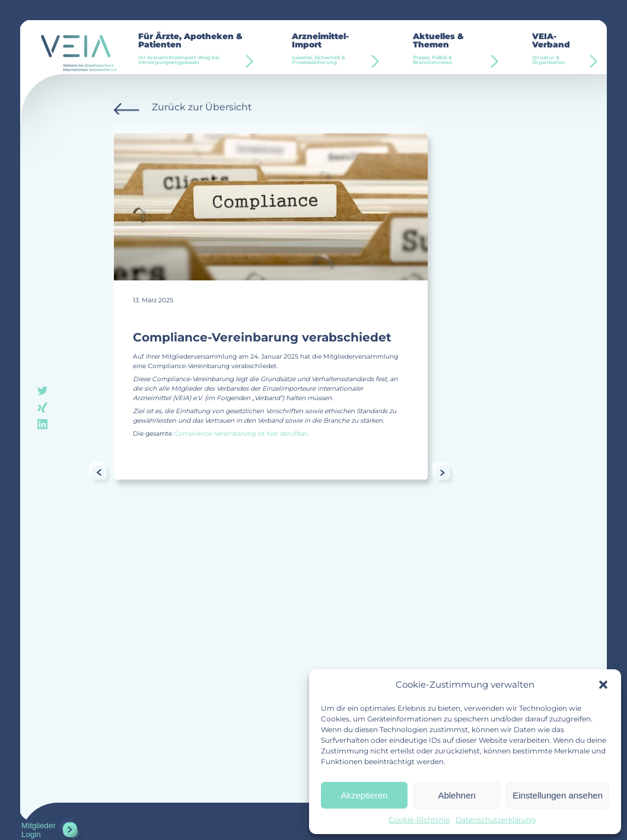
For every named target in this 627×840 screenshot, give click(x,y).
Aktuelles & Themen (453, 49)
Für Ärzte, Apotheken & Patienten (196, 49)
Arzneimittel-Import (333, 49)
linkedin (42, 424)
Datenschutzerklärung (496, 820)
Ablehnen (456, 795)
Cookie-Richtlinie (419, 820)
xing (42, 407)
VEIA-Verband (561, 49)
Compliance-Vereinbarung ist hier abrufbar (240, 434)
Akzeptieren (364, 795)
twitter (42, 391)
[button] (603, 685)
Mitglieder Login (39, 830)
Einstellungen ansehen (558, 795)
